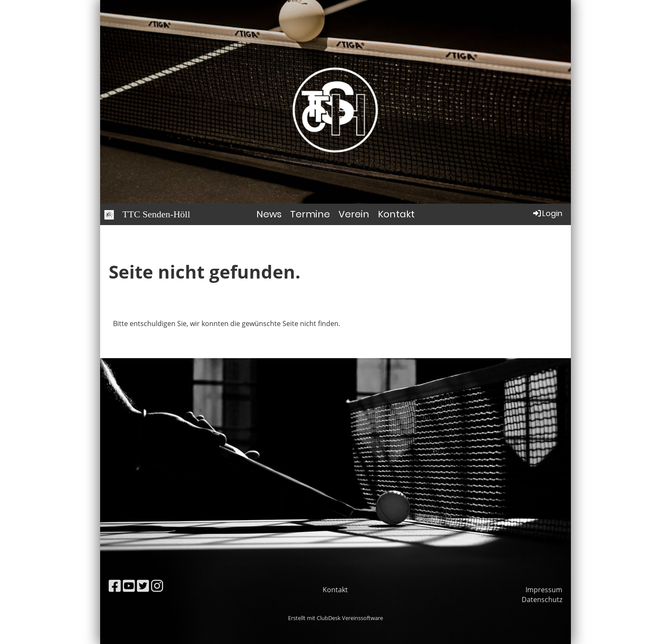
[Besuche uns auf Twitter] (143, 586)
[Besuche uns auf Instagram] (157, 586)
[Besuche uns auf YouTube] (129, 586)
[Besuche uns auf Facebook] (115, 586)
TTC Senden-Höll (156, 214)
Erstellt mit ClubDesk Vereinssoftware (335, 618)
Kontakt (396, 214)
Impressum (544, 590)
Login (547, 213)
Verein (354, 214)
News (269, 214)
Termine (310, 214)
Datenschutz (542, 599)
